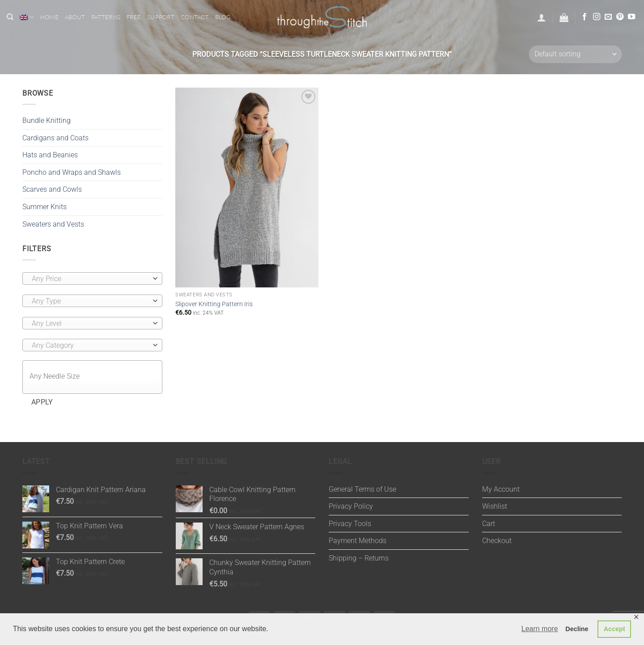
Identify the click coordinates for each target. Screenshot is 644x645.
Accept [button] (614, 629)
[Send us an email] (608, 17)
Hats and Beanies (50, 155)
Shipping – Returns (359, 558)
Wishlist (495, 506)
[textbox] (90, 279)
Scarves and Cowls (52, 189)
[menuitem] (27, 17)
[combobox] (92, 278)
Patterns (106, 17)
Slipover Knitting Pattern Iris (214, 304)
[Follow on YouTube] (631, 17)
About (75, 17)
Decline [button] (577, 629)
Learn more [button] (540, 629)
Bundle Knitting (47, 120)
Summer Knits (44, 207)
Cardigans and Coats (55, 138)
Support (161, 17)
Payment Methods (358, 541)
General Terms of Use (362, 489)
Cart (489, 524)
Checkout (497, 541)
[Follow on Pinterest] (620, 17)
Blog (223, 17)
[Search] (10, 17)
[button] (542, 17)
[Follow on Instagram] (597, 17)
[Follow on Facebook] (585, 17)
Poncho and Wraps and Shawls (72, 172)
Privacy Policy (351, 506)
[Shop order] (575, 54)
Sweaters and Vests (53, 224)
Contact (195, 17)
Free (134, 17)
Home (49, 17)
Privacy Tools (350, 524)
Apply (42, 402)
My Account (501, 489)
